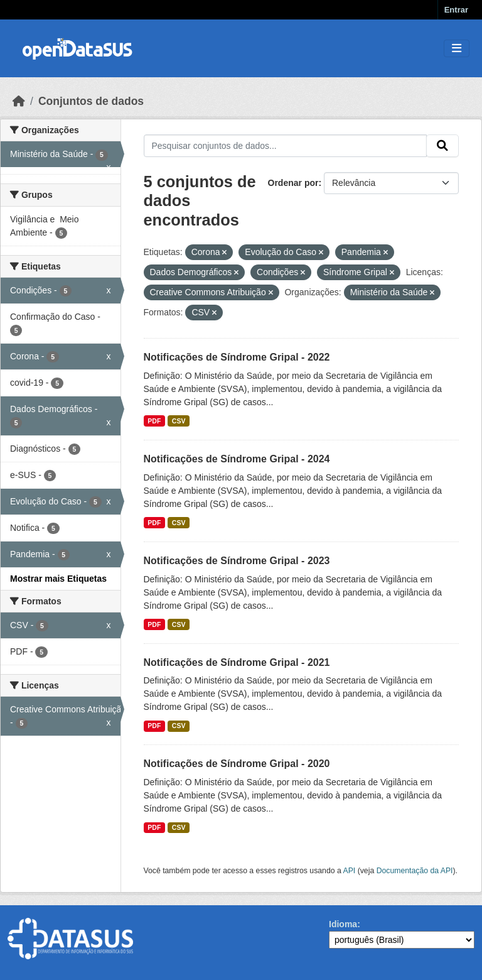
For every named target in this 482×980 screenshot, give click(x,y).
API (350, 871)
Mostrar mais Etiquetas (58, 579)
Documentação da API (415, 871)
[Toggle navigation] (457, 49)
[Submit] (442, 146)
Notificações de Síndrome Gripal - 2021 (237, 662)
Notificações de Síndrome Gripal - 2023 (237, 561)
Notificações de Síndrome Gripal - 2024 (237, 459)
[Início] (19, 101)
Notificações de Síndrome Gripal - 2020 (237, 764)
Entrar (456, 10)
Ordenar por (293, 183)
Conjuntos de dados (91, 101)
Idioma (343, 924)
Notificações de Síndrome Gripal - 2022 (237, 357)
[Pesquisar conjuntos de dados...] (286, 146)
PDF (154, 421)
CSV (179, 421)
